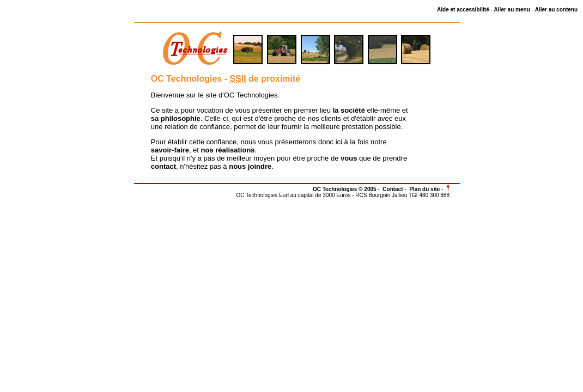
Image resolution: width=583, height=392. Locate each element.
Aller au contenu (556, 10)
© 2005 (367, 189)
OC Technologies (336, 189)
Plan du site (424, 189)
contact (163, 166)
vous (349, 158)
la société (349, 110)
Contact (393, 189)
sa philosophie (176, 118)
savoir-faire (170, 150)
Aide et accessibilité (463, 10)
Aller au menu (512, 10)
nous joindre (250, 166)
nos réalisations (228, 150)
